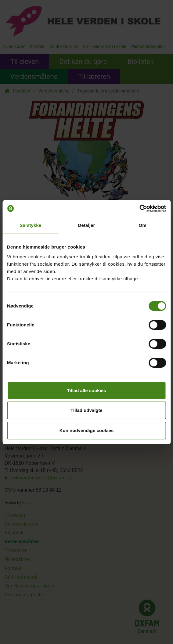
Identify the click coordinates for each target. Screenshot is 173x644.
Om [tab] (143, 225)
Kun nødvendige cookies (87, 430)
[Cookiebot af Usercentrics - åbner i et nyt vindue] (139, 209)
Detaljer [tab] (87, 225)
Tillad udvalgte (86, 410)
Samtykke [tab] (30, 225)
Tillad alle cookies (86, 390)
